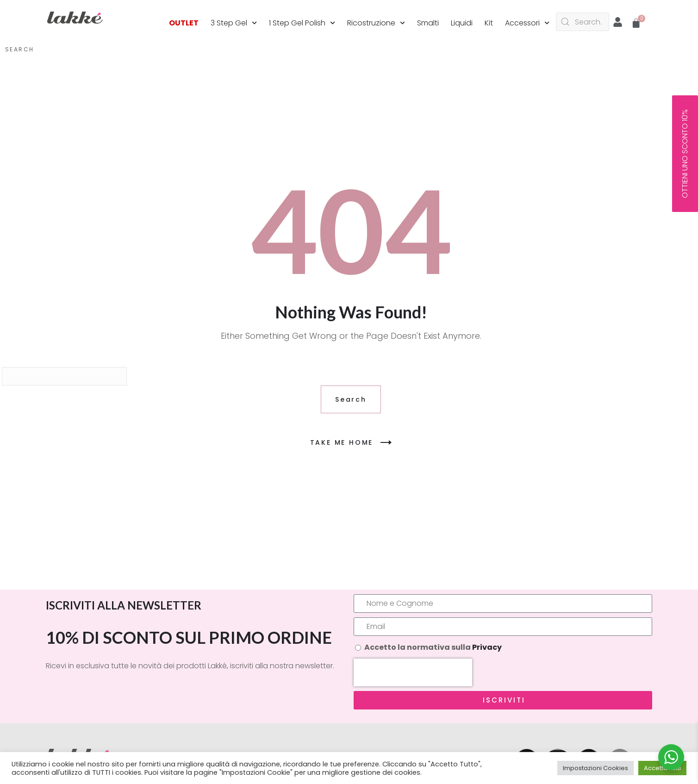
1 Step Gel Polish (302, 23)
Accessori (527, 23)
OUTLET (184, 23)
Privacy (487, 647)
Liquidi (462, 23)
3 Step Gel (234, 23)
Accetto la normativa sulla (433, 647)
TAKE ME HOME (351, 442)
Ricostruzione (376, 23)
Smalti (428, 23)
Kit (489, 23)
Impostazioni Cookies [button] (595, 768)
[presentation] (413, 672)
